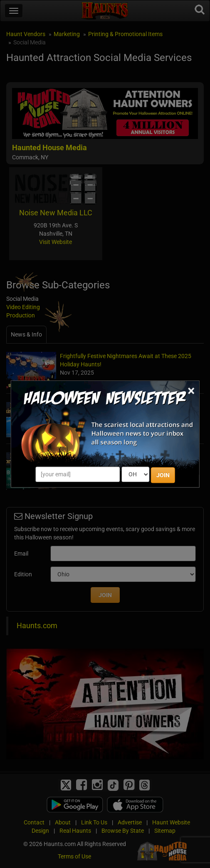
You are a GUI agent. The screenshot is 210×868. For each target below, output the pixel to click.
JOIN (163, 475)
